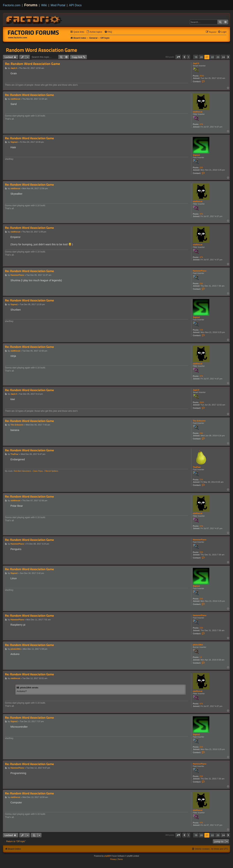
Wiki (44, 5)
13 (201, 657)
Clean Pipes (38, 471)
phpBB (107, 856)
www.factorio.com (18, 38)
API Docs (75, 5)
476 (201, 124)
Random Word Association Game (41, 50)
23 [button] (218, 57)
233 (201, 168)
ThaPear (197, 467)
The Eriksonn (199, 421)
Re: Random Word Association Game (32, 64)
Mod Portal (58, 5)
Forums (31, 5)
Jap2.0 (196, 63)
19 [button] (196, 57)
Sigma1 (196, 155)
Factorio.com (12, 5)
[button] (178, 57)
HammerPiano (200, 271)
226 (201, 480)
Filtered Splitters (51, 471)
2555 (202, 76)
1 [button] (189, 57)
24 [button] (223, 57)
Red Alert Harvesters (22, 471)
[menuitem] (94, 32)
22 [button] (212, 57)
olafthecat (198, 112)
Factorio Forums (33, 32)
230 (201, 433)
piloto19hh (198, 645)
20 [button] (201, 57)
